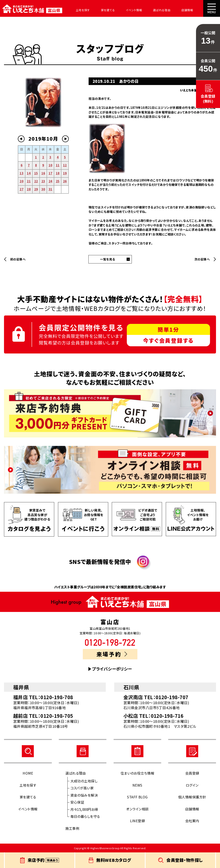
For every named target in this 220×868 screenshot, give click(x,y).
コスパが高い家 (82, 788)
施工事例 (72, 828)
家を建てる (101, 10)
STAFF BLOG (137, 797)
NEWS (137, 785)
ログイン (192, 785)
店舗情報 (174, 10)
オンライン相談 (137, 809)
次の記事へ (202, 259)
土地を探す (78, 10)
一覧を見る (107, 259)
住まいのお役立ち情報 (137, 773)
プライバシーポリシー (112, 669)
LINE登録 (137, 821)
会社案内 (195, 10)
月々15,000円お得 (84, 809)
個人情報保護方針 (192, 797)
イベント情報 (125, 10)
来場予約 (112, 654)
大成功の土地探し (84, 781)
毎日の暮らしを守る (85, 816)
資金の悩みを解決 (84, 795)
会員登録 (192, 773)
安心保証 (77, 802)
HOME (28, 773)
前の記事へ (18, 259)
